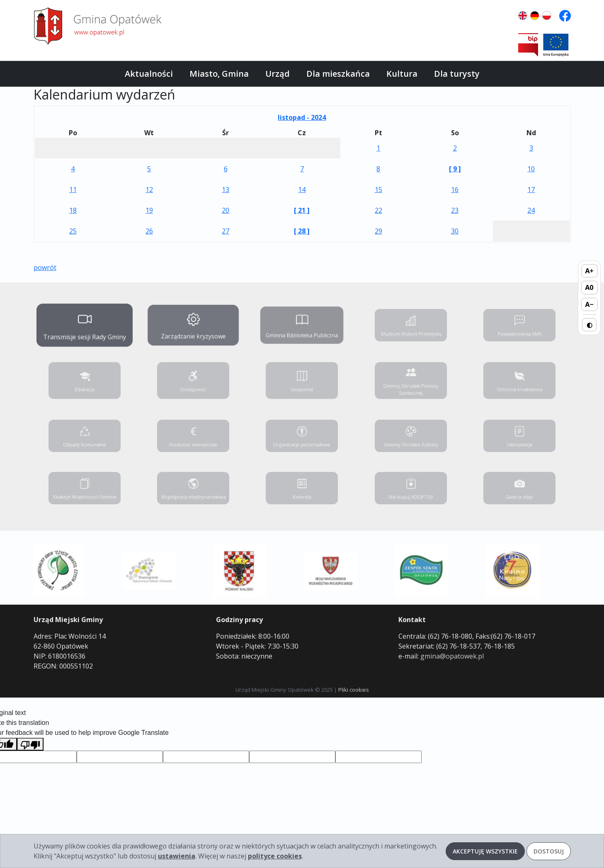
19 (149, 210)
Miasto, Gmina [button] (219, 74)
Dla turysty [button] (457, 74)
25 (73, 231)
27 (226, 231)
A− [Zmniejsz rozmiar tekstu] (589, 304)
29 (378, 231)
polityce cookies (275, 856)
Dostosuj (549, 851)
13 (226, 190)
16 (455, 190)
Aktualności (149, 74)
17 (531, 190)
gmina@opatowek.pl (452, 656)
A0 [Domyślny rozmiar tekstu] (589, 287)
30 (455, 231)
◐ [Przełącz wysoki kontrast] (589, 325)
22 (378, 210)
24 (531, 210)
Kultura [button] (402, 74)
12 (149, 190)
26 (149, 231)
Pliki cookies (354, 690)
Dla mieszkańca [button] (338, 74)
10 (531, 169)
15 (378, 190)
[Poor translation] (30, 744)
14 (302, 190)
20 (226, 210)
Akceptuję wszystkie (485, 851)
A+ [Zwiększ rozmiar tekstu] (589, 271)
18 (73, 210)
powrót (45, 267)
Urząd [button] (278, 74)
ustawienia (177, 856)
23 (455, 210)
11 (73, 190)
